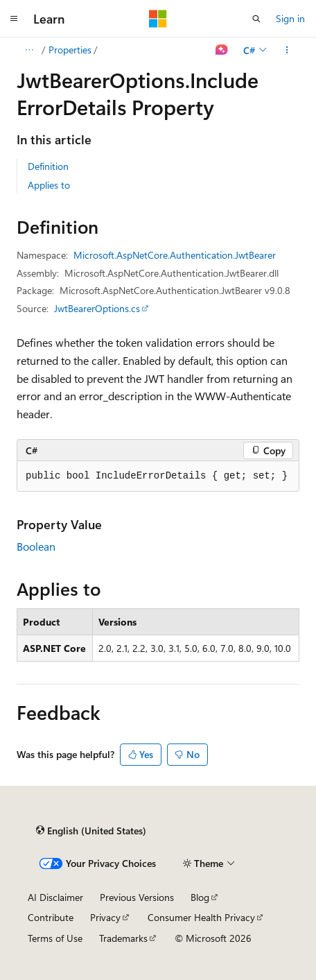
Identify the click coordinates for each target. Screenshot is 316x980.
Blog (200, 897)
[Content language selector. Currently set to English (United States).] (91, 831)
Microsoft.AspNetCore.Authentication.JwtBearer (175, 255)
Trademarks (123, 938)
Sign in (290, 18)
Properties (70, 50)
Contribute (51, 917)
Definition (48, 166)
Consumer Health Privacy (201, 917)
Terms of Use (55, 938)
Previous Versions (137, 897)
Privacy (105, 917)
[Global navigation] (14, 19)
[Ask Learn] (222, 50)
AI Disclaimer (55, 897)
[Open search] (256, 19)
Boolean (36, 546)
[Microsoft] (158, 19)
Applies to (49, 185)
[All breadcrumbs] (29, 50)
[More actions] (287, 50)
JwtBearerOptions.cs (97, 308)
